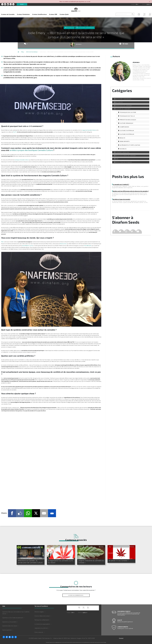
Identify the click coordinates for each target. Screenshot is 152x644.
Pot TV (15, 132)
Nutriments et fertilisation (130, 145)
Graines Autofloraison (40, 14)
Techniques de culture (128, 112)
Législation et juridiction (41, 628)
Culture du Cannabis (123, 109)
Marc (3, 242)
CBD (117, 159)
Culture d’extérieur (127, 134)
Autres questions (7, 630)
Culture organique (127, 123)
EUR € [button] (148, 4)
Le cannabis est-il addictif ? (121, 184)
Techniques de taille (127, 116)
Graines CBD (53, 14)
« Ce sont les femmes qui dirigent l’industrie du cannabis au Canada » (91, 560)
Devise (144, 4)
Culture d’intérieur (127, 130)
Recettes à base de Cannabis (126, 156)
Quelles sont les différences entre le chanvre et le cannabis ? (131, 191)
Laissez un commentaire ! (76, 595)
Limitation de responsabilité (42, 624)
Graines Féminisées (23, 14)
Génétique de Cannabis (124, 106)
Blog (22, 4)
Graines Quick (64, 14)
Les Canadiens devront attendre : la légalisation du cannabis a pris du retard (60, 560)
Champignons (125, 127)
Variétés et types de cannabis (122, 199)
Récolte (123, 138)
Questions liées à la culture (10, 626)
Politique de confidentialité (42, 620)
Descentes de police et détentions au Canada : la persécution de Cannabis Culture (30, 560)
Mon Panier (149, 15)
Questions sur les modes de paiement (13, 617)
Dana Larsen (63, 244)
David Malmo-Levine (28, 245)
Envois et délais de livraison (42, 616)
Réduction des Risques (124, 162)
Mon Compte (144, 15)
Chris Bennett (88, 245)
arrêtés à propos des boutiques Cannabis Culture (31, 150)
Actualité (71, 27)
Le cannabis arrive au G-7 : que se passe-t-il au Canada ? (121, 559)
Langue (133, 4)
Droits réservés (39, 632)
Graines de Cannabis (8, 14)
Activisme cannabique (86, 27)
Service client (138, 15)
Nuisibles (123, 149)
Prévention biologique (128, 120)
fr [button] (136, 4)
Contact (121, 638)
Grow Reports (125, 141)
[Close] (150, 2)
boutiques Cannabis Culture (22, 160)
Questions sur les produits (10, 621)
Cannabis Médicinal (123, 152)
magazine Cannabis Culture (89, 130)
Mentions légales (39, 612)
